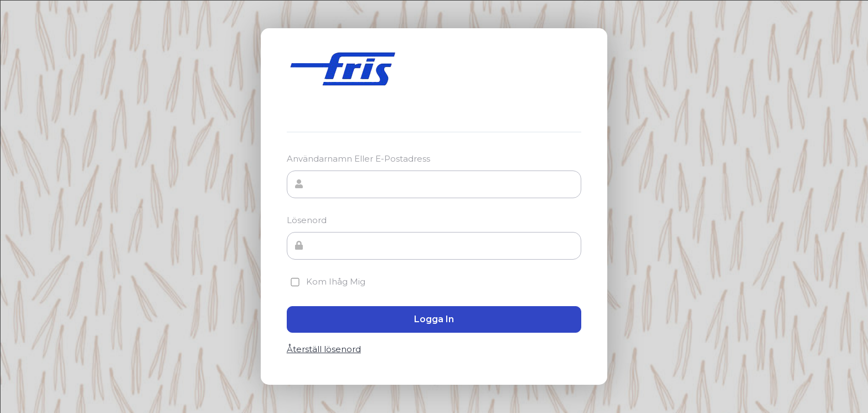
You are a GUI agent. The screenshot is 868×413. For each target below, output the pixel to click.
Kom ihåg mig (326, 282)
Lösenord (307, 220)
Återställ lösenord (324, 349)
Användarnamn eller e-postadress (358, 159)
